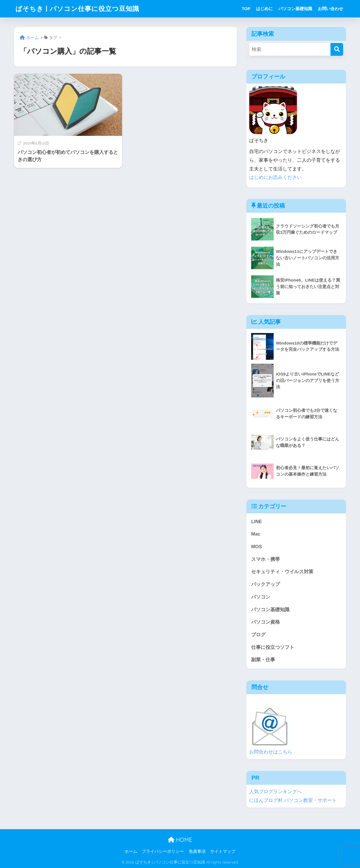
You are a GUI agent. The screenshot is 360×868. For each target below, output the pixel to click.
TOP (246, 9)
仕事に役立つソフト (273, 647)
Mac (256, 534)
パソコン (261, 597)
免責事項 (197, 851)
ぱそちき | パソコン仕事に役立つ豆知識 (77, 9)
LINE (256, 522)
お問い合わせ (330, 9)
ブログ (258, 635)
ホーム (131, 851)
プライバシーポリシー (163, 851)
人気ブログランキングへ (275, 792)
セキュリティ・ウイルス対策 (282, 572)
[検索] (337, 49)
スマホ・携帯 (265, 559)
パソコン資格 (265, 622)
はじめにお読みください (275, 177)
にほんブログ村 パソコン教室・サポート (293, 800)
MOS (256, 547)
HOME (180, 840)
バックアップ (265, 584)
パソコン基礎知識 (295, 9)
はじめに (264, 9)
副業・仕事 (263, 660)
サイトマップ (223, 851)
